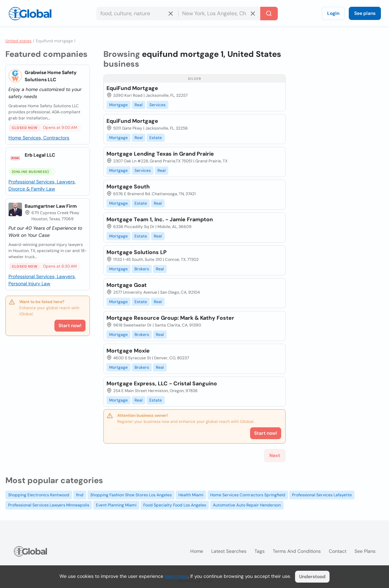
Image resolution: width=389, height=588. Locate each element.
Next (275, 455)
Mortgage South (128, 187)
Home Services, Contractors (39, 138)
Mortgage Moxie (128, 351)
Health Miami (191, 495)
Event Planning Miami (116, 505)
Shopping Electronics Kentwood (39, 495)
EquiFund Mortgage (132, 88)
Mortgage (118, 105)
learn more (176, 576)
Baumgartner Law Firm (51, 206)
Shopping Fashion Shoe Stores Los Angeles (131, 495)
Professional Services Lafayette (322, 495)
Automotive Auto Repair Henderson (247, 505)
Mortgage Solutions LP (137, 252)
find (80, 495)
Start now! (70, 325)
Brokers (142, 269)
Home (197, 551)
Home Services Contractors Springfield (248, 495)
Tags (260, 551)
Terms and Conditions (297, 551)
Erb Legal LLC (40, 155)
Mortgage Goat (127, 285)
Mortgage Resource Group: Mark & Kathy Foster (170, 318)
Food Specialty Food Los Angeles (175, 505)
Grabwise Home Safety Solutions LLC (51, 76)
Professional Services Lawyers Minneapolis (49, 505)
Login (333, 13)
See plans (365, 13)
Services (157, 105)
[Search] (269, 14)
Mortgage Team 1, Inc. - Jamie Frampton (160, 219)
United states (18, 41)
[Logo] (30, 14)
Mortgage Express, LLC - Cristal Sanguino (162, 383)
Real (139, 105)
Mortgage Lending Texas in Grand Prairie (160, 154)
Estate (156, 138)
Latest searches (229, 551)
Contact (338, 551)
